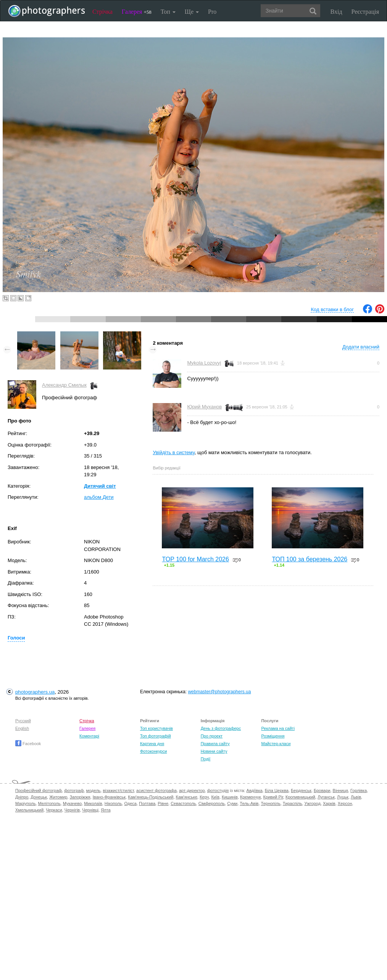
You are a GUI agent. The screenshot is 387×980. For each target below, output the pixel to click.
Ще (192, 12)
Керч (204, 797)
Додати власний (361, 347)
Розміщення (273, 736)
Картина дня (152, 744)
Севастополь (183, 803)
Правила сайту (215, 744)
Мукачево (72, 803)
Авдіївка (255, 790)
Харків (329, 803)
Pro (212, 12)
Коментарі (89, 736)
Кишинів (230, 797)
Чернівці (90, 810)
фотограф (74, 790)
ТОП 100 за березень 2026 (310, 559)
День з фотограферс (221, 728)
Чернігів (72, 810)
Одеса (130, 803)
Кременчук (250, 797)
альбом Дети (99, 497)
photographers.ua (35, 692)
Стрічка (102, 12)
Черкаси (54, 810)
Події (206, 759)
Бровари (322, 790)
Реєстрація (365, 12)
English (22, 728)
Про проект (212, 736)
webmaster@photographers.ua (219, 692)
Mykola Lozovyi (204, 363)
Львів (356, 797)
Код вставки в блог (332, 309)
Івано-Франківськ (109, 797)
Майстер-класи (276, 744)
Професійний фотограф (39, 790)
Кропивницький (300, 797)
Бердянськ (301, 790)
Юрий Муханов (204, 407)
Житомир (58, 797)
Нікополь (113, 803)
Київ (215, 797)
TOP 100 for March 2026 (195, 559)
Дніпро (22, 797)
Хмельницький (29, 810)
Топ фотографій (156, 736)
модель (94, 790)
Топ (168, 12)
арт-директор (192, 790)
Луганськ (326, 797)
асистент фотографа (156, 790)
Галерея (137, 12)
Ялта (106, 810)
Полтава (147, 803)
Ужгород (313, 803)
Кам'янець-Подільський (151, 797)
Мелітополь (49, 803)
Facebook (28, 744)
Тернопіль (271, 803)
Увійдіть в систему (174, 452)
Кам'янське (187, 797)
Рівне (163, 803)
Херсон (345, 803)
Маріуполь (25, 803)
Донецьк (39, 797)
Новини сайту (214, 751)
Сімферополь (212, 803)
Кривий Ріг (273, 797)
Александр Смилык (64, 385)
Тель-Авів (249, 803)
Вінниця (340, 790)
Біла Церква (277, 790)
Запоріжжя (80, 797)
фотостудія (218, 790)
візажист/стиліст (118, 790)
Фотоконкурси (153, 751)
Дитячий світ (100, 486)
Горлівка (359, 790)
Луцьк (343, 797)
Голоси (16, 638)
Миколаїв (93, 803)
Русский (23, 721)
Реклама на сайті (278, 728)
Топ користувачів (156, 728)
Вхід (336, 12)
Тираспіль (293, 803)
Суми (232, 803)
